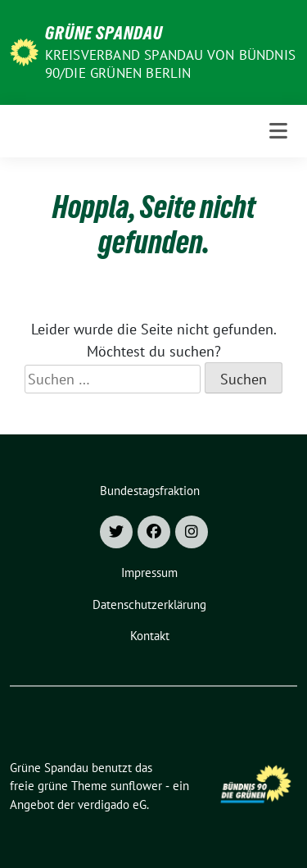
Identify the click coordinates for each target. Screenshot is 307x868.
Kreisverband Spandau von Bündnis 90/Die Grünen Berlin (170, 64)
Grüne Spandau (104, 33)
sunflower (136, 786)
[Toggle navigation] (278, 131)
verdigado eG (112, 804)
